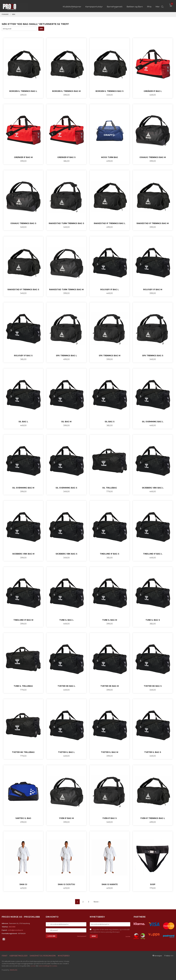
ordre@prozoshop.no (16, 930)
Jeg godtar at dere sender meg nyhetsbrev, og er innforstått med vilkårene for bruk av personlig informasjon (110, 931)
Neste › (96, 902)
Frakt (5, 956)
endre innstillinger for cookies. (48, 966)
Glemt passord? (82, 936)
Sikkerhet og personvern (43, 956)
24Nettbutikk (13, 970)
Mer (158, 6)
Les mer (128, 936)
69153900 (12, 927)
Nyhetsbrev (64, 956)
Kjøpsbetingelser (18, 956)
